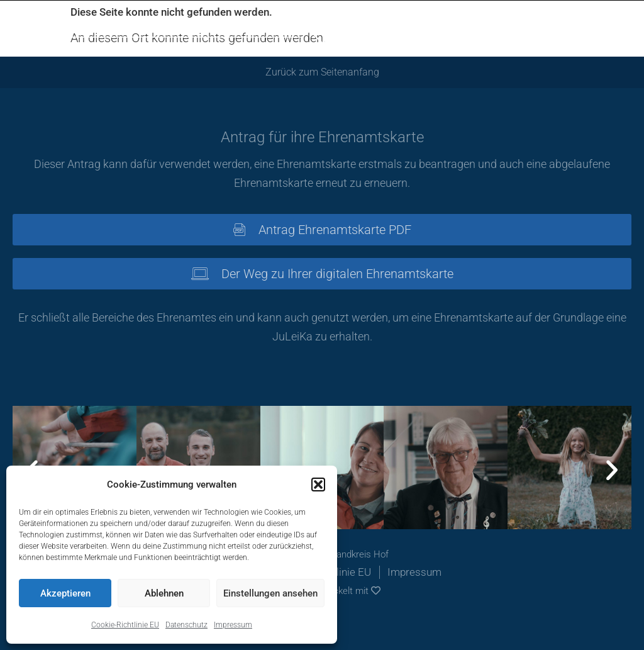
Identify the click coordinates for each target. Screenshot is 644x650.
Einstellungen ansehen (270, 593)
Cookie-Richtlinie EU (125, 625)
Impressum (233, 625)
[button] (318, 485)
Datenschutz (186, 625)
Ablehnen (164, 593)
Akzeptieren (65, 593)
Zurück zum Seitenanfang (322, 72)
